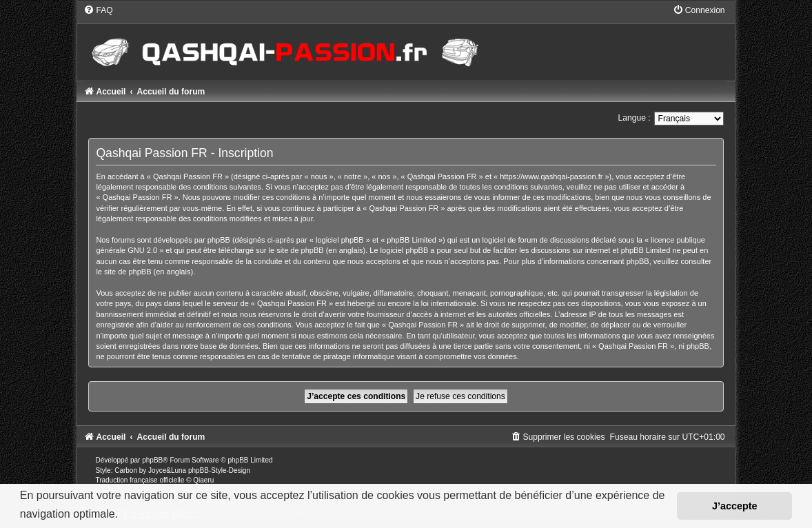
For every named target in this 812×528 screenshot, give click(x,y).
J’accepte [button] (735, 506)
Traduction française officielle (140, 480)
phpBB (152, 460)
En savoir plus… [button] (164, 514)
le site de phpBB (296, 250)
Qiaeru (203, 480)
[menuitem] (98, 10)
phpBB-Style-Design (219, 470)
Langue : (635, 118)
